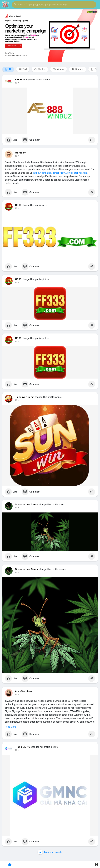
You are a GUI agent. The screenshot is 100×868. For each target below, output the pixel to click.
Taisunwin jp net (25, 397)
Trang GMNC (22, 747)
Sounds (78, 69)
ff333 (18, 205)
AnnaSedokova (24, 691)
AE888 (19, 80)
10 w (17, 83)
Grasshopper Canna (27, 505)
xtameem (21, 153)
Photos (40, 69)
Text (23, 69)
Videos (59, 69)
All (8, 69)
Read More (10, 727)
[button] (54, 5)
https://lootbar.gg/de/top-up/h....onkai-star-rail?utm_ (61, 173)
